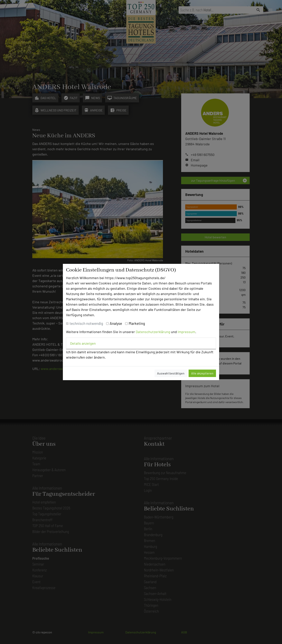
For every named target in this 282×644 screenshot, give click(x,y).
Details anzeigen (83, 343)
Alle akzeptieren (202, 373)
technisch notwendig (86, 323)
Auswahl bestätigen (171, 373)
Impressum (186, 332)
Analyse (116, 323)
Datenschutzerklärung (153, 332)
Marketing (137, 323)
